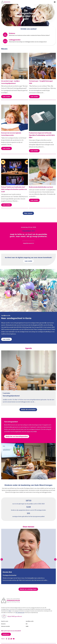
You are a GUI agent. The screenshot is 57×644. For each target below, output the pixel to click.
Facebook (6, 639)
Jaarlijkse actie (30, 621)
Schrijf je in (6, 634)
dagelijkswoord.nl (28, 243)
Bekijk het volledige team (28, 589)
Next (55, 559)
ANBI (27, 626)
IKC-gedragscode (20, 613)
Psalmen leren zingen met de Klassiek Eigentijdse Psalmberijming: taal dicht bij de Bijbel (42, 135)
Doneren (3, 624)
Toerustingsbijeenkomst (11, 396)
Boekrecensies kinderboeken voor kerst (41, 187)
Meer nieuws (28, 213)
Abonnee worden (5, 626)
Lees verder (6, 97)
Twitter (11, 639)
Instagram (9, 639)
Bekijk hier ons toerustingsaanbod (17, 436)
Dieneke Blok (7, 572)
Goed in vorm (5, 621)
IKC (10, 611)
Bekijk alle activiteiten (28, 410)
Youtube (14, 639)
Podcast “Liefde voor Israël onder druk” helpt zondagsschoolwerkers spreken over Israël (14, 189)
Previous (2, 559)
